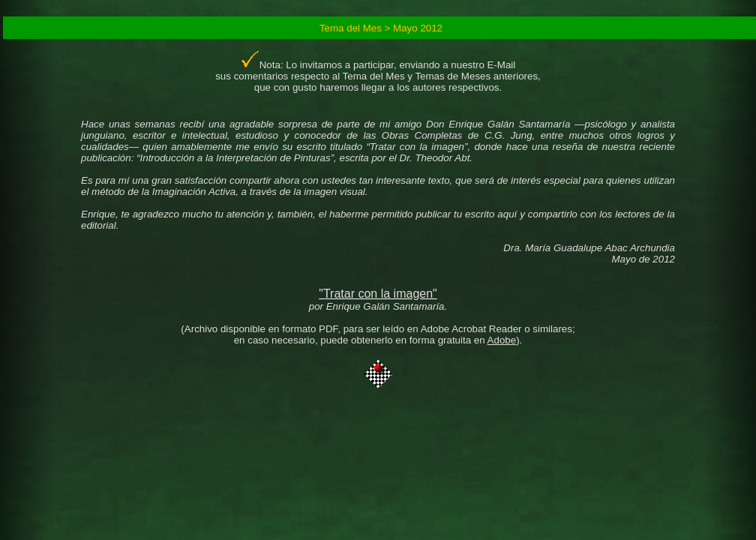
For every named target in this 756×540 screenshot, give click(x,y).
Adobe (502, 340)
